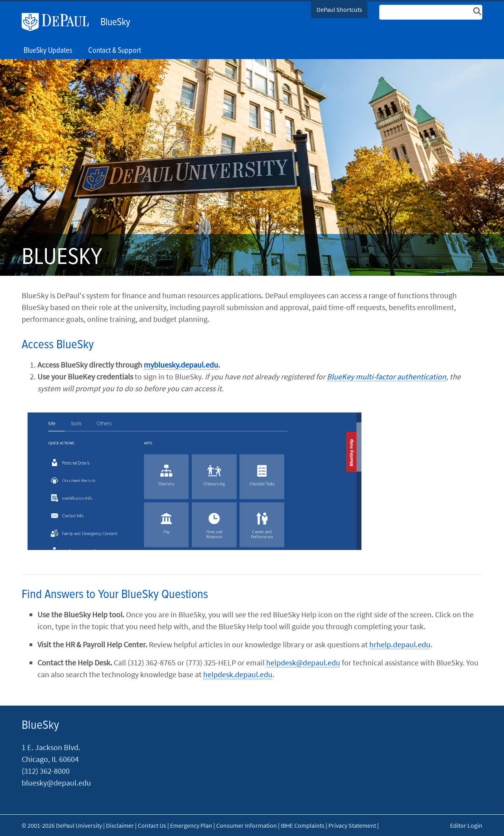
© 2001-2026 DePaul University (62, 825)
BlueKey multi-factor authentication (386, 376)
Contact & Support (115, 51)
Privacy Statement (352, 825)
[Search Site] (431, 12)
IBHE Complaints (303, 825)
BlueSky (115, 22)
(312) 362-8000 (46, 771)
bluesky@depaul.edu (56, 783)
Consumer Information (246, 825)
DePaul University (59, 22)
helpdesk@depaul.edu (303, 662)
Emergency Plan (191, 825)
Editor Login (466, 825)
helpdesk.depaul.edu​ (238, 674)
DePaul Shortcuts (339, 9)
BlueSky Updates (48, 51)
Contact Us (152, 825)
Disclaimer (120, 825)
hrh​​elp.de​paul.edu (400, 644)
